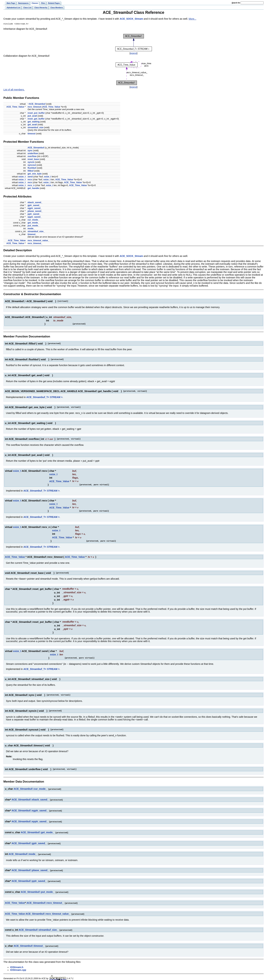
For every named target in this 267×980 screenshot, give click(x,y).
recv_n (31, 186)
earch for (236, 3)
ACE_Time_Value (15, 107)
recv (30, 180)
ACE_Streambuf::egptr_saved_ (30, 808)
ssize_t (22, 177)
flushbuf (32, 168)
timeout (32, 134)
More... (193, 19)
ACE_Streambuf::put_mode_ (37, 889)
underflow (33, 154)
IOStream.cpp (18, 966)
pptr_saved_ (34, 214)
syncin (31, 162)
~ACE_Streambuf (37, 104)
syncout (32, 165)
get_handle (33, 189)
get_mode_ (33, 223)
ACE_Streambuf (36, 148)
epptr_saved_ (35, 217)
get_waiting (34, 122)
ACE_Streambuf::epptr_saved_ (30, 819)
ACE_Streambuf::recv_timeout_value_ (48, 910)
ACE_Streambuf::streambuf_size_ (38, 926)
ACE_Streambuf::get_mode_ (37, 830)
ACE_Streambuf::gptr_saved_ (29, 841)
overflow (32, 157)
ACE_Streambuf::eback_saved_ (30, 798)
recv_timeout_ (35, 244)
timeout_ (32, 235)
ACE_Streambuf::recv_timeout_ (45, 899)
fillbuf (31, 171)
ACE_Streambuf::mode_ (23, 851)
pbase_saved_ (35, 211)
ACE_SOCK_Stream (131, 19)
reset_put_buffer (36, 113)
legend (133, 54)
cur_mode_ (33, 220)
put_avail (32, 116)
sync (30, 151)
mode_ (31, 229)
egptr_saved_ (35, 208)
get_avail (32, 125)
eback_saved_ (35, 203)
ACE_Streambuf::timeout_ (29, 942)
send (30, 177)
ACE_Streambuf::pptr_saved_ (29, 878)
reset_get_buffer (36, 119)
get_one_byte (35, 174)
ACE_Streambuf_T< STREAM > (44, 397)
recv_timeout (34, 107)
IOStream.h (17, 963)
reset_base (33, 159)
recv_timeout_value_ (38, 241)
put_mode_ (33, 226)
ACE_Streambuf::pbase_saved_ (30, 867)
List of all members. (14, 90)
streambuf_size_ (36, 232)
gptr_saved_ (34, 206)
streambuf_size (36, 128)
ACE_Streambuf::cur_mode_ (30, 787)
